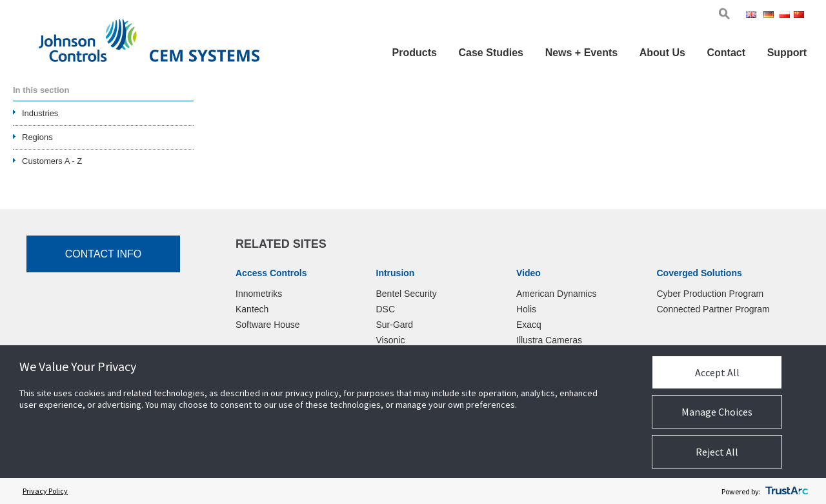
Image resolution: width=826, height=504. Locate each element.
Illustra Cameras (549, 340)
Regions (37, 137)
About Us (662, 53)
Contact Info (104, 254)
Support (787, 53)
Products (415, 53)
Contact (726, 53)
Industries (40, 113)
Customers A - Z (52, 161)
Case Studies (491, 53)
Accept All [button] (717, 372)
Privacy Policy (45, 491)
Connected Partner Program (713, 309)
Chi (800, 16)
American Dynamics (556, 294)
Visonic (391, 340)
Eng (753, 16)
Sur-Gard (395, 325)
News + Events (582, 53)
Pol (786, 16)
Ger (771, 16)
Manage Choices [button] (717, 412)
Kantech (252, 309)
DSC (386, 309)
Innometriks (259, 294)
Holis (526, 309)
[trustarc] (787, 491)
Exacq (529, 325)
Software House (268, 325)
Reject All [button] (717, 452)
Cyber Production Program (710, 294)
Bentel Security (407, 294)
